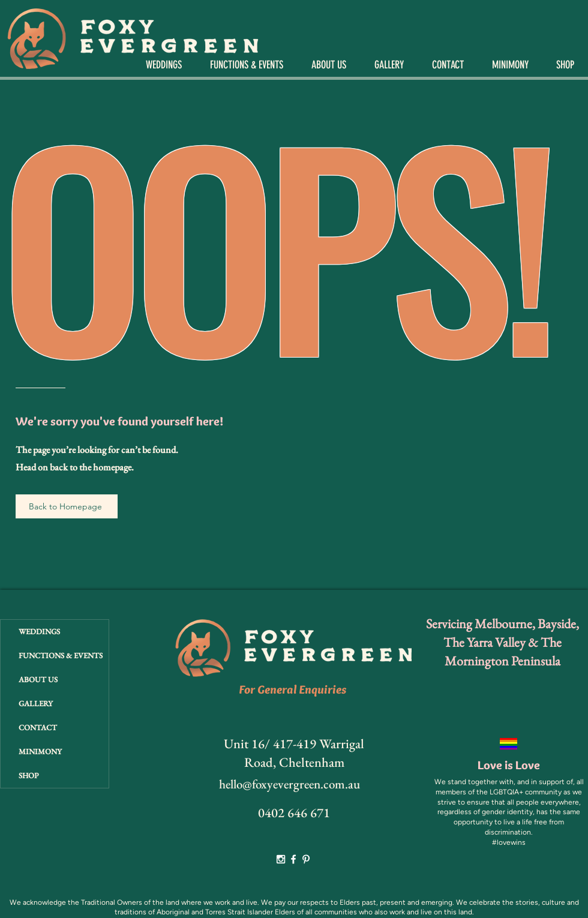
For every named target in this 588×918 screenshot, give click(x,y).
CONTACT (38, 727)
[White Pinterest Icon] (306, 859)
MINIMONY (40, 751)
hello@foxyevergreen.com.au (289, 784)
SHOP (28, 775)
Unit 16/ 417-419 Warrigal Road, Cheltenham (294, 753)
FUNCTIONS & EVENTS (61, 655)
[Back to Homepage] (67, 506)
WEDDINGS (39, 631)
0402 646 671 (294, 813)
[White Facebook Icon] (293, 859)
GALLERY (36, 703)
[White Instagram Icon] (281, 859)
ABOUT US (38, 679)
